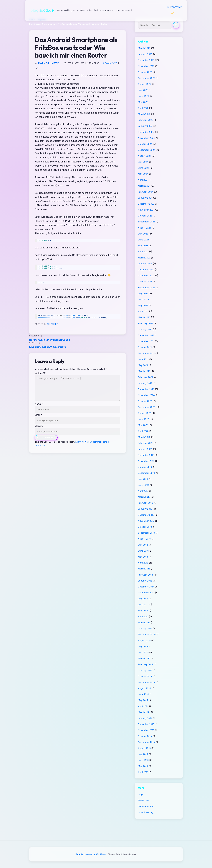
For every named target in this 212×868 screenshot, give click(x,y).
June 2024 (144, 168)
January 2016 (145, 628)
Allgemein (53, 324)
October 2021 (145, 347)
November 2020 (146, 395)
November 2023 (146, 210)
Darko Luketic (49, 63)
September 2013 (146, 742)
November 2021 (146, 341)
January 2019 (145, 509)
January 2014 (145, 718)
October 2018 (145, 527)
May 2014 (143, 700)
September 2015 (146, 634)
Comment (41, 373)
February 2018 (145, 575)
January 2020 (145, 449)
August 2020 (144, 413)
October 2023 (145, 216)
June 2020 (143, 419)
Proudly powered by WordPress (91, 854)
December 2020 (146, 389)
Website (39, 426)
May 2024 (143, 174)
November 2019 (146, 461)
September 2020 (146, 407)
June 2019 (143, 485)
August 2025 (144, 84)
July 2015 (143, 646)
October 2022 (145, 281)
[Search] (176, 25)
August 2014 (144, 688)
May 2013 (143, 766)
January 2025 (145, 126)
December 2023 (146, 204)
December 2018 (146, 515)
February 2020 (146, 443)
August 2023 (144, 228)
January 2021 (145, 383)
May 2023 (143, 246)
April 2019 (143, 491)
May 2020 (143, 425)
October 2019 (145, 467)
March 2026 (144, 48)
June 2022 (143, 299)
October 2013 (145, 736)
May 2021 (143, 365)
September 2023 (146, 222)
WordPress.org (146, 812)
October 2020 (145, 401)
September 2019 (146, 473)
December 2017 (146, 587)
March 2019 (144, 497)
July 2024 (143, 162)
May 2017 (143, 611)
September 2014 (146, 682)
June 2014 (143, 694)
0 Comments (110, 63)
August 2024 (145, 156)
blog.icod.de (42, 10)
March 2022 (144, 317)
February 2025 (145, 120)
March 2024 (144, 186)
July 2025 (143, 90)
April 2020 (143, 431)
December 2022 (146, 270)
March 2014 (144, 712)
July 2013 (143, 754)
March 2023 (144, 258)
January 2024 (145, 198)
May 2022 (143, 305)
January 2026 (145, 54)
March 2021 (144, 371)
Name (39, 404)
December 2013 (146, 724)
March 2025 (144, 114)
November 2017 (146, 593)
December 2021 (146, 335)
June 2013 (143, 760)
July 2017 (143, 599)
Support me (175, 7)
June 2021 (143, 359)
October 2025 (145, 72)
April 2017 (143, 617)
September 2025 (146, 78)
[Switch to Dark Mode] (172, 12)
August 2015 (144, 641)
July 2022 (143, 294)
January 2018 (145, 581)
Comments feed (146, 806)
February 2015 (145, 664)
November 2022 (146, 276)
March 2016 (144, 623)
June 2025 (143, 96)
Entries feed (144, 800)
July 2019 (143, 479)
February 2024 (146, 192)
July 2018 (143, 545)
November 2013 (146, 730)
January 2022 (145, 329)
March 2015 (144, 658)
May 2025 (143, 102)
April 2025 (143, 108)
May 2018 (143, 557)
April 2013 (143, 772)
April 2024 (143, 180)
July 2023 (143, 234)
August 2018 (144, 539)
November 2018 (146, 521)
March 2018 (144, 569)
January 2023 (145, 264)
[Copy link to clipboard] (37, 68)
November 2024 (146, 138)
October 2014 (145, 676)
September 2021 (146, 353)
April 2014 (143, 706)
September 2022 (146, 288)
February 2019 (145, 503)
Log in (141, 794)
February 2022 (145, 323)
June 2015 (143, 652)
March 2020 (144, 437)
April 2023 (143, 252)
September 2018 (146, 533)
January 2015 (145, 670)
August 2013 (144, 748)
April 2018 (143, 563)
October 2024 (145, 144)
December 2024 (146, 132)
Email (38, 415)
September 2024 (147, 150)
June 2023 (143, 240)
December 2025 (146, 60)
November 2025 (146, 66)
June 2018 (143, 551)
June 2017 (143, 605)
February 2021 (145, 377)
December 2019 (146, 455)
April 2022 (143, 311)
